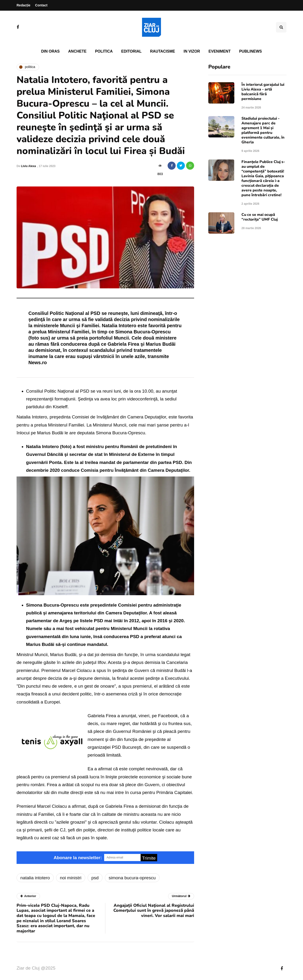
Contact (41, 5)
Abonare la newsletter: (78, 858)
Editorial (131, 51)
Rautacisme (163, 51)
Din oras (50, 51)
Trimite (149, 858)
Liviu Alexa (29, 166)
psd (95, 878)
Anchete (77, 51)
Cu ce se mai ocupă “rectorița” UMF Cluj (260, 217)
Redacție (23, 5)
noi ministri (71, 878)
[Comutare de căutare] (281, 27)
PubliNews (250, 51)
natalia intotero (35, 878)
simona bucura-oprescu (132, 878)
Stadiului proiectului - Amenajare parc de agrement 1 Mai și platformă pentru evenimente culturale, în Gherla (263, 130)
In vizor (192, 51)
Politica (104, 51)
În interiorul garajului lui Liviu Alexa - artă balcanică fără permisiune (263, 92)
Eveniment (220, 51)
